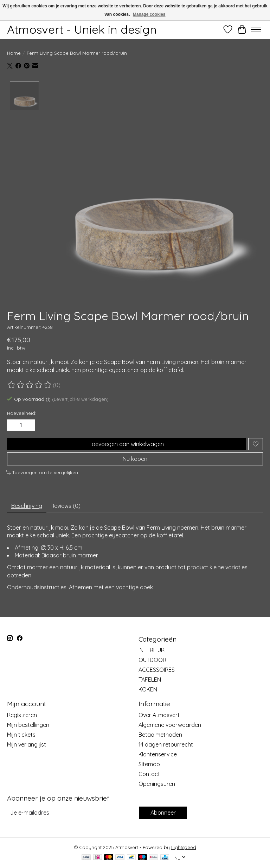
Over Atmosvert (159, 715)
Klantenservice (158, 754)
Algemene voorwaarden (170, 725)
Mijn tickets (21, 735)
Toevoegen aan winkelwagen (127, 444)
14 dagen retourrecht (166, 744)
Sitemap (149, 764)
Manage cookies (149, 14)
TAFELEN (150, 680)
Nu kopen (135, 459)
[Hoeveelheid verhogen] (28, 425)
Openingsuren (157, 784)
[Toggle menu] (256, 29)
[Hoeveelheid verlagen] (14, 425)
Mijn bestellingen (28, 725)
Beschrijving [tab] (27, 506)
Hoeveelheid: (22, 413)
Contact (149, 774)
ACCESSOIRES (157, 670)
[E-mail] (72, 813)
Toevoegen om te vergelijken (42, 472)
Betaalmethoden (160, 735)
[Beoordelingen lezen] (30, 385)
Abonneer (163, 813)
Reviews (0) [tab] (66, 506)
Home (14, 53)
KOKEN (148, 689)
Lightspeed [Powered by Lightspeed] (184, 847)
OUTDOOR (152, 660)
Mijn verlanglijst (27, 744)
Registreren (22, 715)
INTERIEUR (152, 650)
